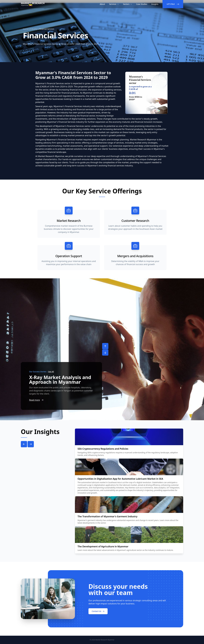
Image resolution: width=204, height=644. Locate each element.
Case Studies (142, 4)
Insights (155, 4)
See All (51, 372)
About (102, 4)
